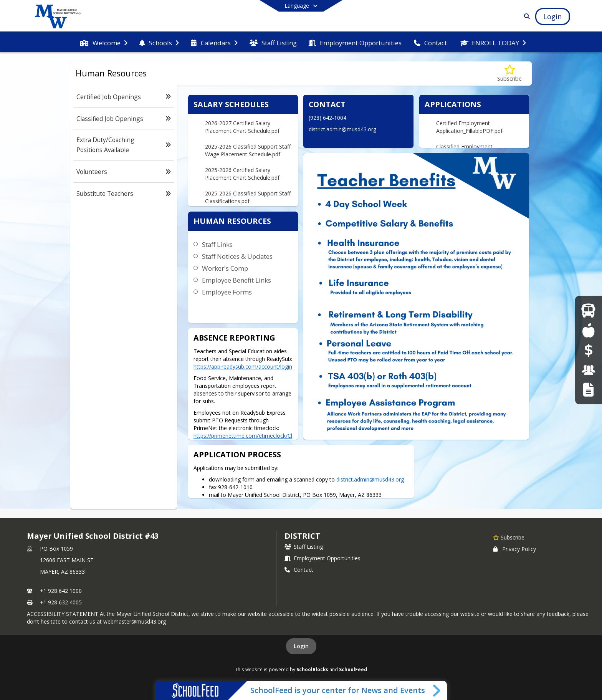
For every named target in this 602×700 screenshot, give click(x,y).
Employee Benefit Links (237, 280)
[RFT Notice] (588, 390)
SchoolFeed (353, 669)
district (302, 536)
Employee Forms (227, 292)
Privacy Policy (514, 549)
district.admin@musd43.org (342, 129)
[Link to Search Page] (526, 16)
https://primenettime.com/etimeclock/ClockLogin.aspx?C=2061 (243, 439)
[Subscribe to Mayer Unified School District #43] (509, 537)
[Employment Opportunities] (589, 370)
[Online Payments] (589, 350)
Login (301, 646)
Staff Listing (304, 547)
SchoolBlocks (312, 669)
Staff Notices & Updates (237, 256)
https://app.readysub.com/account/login (243, 367)
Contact (299, 570)
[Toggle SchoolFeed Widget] (437, 690)
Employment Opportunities (322, 558)
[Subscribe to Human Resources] (509, 74)
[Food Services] (588, 330)
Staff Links (217, 244)
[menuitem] (104, 42)
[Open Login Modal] (552, 17)
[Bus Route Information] (588, 310)
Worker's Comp (225, 268)
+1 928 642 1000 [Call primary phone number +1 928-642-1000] (61, 591)
